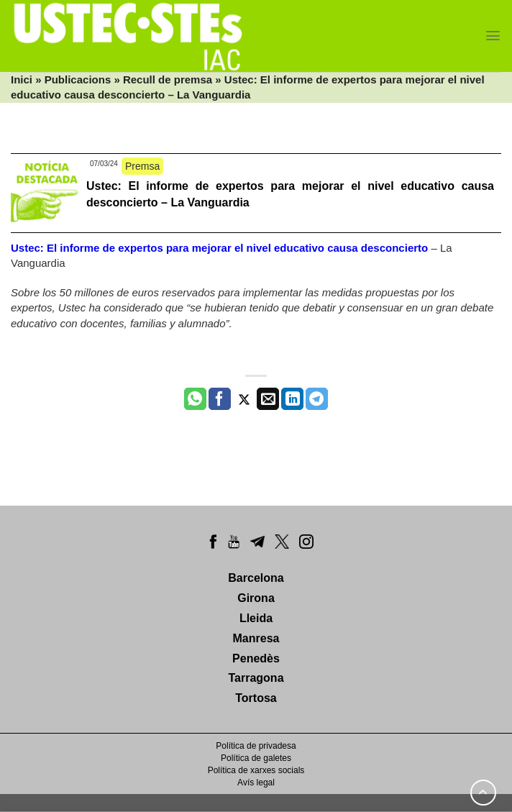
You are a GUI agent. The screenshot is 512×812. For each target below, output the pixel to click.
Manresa (256, 638)
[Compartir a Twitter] (244, 399)
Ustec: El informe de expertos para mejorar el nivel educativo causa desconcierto (219, 248)
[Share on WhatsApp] (195, 399)
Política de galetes (256, 758)
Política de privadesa (256, 746)
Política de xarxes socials (256, 770)
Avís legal (256, 783)
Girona (256, 598)
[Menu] (493, 36)
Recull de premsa (168, 79)
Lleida (256, 618)
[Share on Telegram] (317, 399)
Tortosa (256, 698)
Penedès (256, 658)
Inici (22, 79)
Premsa (142, 166)
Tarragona (256, 678)
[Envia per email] (268, 399)
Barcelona (256, 578)
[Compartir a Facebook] (220, 399)
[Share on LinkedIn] (292, 399)
